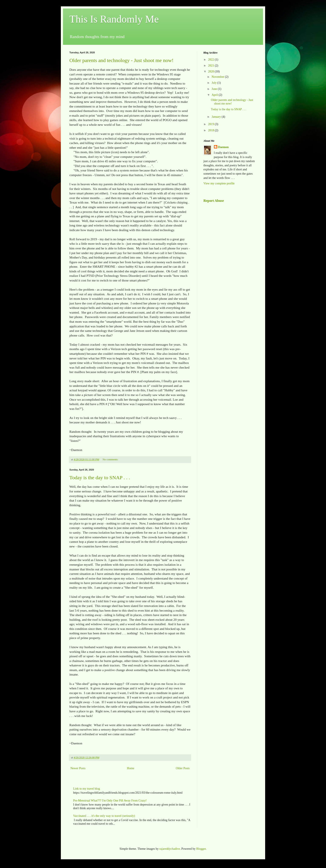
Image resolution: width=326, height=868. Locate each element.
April (215, 95)
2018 (212, 130)
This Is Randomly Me (114, 19)
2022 (212, 60)
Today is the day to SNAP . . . (100, 478)
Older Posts (183, 768)
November (218, 77)
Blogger (201, 849)
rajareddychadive (170, 849)
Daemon (223, 147)
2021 (212, 66)
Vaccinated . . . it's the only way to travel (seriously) (104, 816)
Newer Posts (78, 768)
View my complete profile (219, 183)
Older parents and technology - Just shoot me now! (121, 60)
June (215, 89)
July (214, 83)
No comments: (111, 459)
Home (131, 768)
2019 (212, 124)
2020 (212, 71)
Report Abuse (214, 201)
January (217, 117)
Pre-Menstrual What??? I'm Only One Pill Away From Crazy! (110, 801)
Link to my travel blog (87, 789)
